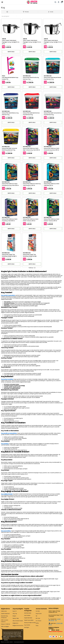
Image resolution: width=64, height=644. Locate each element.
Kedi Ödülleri (27, 615)
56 (56, 620)
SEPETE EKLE (11, 52)
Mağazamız (15, 623)
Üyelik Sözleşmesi (5, 614)
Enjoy (37, 626)
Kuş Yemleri (27, 625)
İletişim (14, 616)
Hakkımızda (4, 611)
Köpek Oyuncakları (29, 620)
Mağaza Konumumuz (18, 626)
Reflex (37, 623)
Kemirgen (27, 627)
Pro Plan (38, 611)
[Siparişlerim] (59, 2)
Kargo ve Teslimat (6, 624)
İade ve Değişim (5, 626)
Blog (2, 629)
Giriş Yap (15, 614)
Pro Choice (39, 621)
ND (37, 616)
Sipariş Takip (16, 618)
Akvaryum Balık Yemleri (30, 623)
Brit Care (38, 618)
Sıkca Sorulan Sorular (18, 621)
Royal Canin (39, 614)
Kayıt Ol (15, 611)
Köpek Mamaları (28, 618)
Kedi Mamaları (28, 613)
